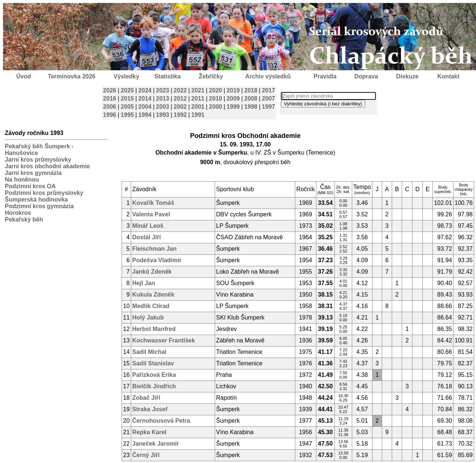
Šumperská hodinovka (36, 200)
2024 (145, 90)
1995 (127, 115)
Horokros (18, 213)
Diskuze (407, 76)
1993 (163, 115)
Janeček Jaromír (156, 444)
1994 (145, 115)
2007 (269, 99)
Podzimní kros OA (30, 186)
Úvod (24, 76)
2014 (145, 99)
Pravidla (325, 76)
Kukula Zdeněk (153, 295)
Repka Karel (149, 432)
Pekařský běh (24, 219)
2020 (215, 90)
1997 (269, 107)
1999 (233, 107)
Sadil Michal (149, 352)
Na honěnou (22, 180)
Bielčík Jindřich (154, 386)
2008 (251, 99)
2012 (180, 99)
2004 (145, 107)
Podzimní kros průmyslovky (44, 193)
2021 (198, 90)
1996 (110, 115)
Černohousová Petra (161, 421)
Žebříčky (211, 76)
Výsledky (126, 76)
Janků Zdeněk (152, 272)
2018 (251, 90)
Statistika (168, 76)
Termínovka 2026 (72, 76)
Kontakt (449, 76)
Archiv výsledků (268, 76)
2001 (198, 107)
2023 (163, 90)
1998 (251, 107)
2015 (127, 99)
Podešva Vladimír (157, 260)
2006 (110, 107)
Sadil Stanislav (153, 363)
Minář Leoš (148, 226)
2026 (110, 90)
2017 (269, 90)
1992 (180, 115)
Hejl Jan (144, 283)
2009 (233, 99)
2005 (127, 107)
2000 (215, 107)
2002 (180, 107)
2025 (127, 90)
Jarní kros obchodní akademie (47, 166)
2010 (215, 99)
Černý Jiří (146, 455)
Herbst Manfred (154, 329)
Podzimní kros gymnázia (39, 206)
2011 (198, 99)
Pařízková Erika (154, 375)
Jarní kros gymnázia (33, 173)
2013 (163, 99)
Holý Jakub (148, 317)
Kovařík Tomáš (153, 203)
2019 (233, 90)
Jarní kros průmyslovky (38, 160)
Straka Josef (150, 409)
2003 (163, 107)
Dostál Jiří (147, 237)
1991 (198, 115)
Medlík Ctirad (151, 306)
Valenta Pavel (151, 214)
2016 (110, 99)
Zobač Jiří (146, 398)
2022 (180, 90)
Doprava (366, 76)
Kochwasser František (164, 340)
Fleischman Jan (154, 249)
